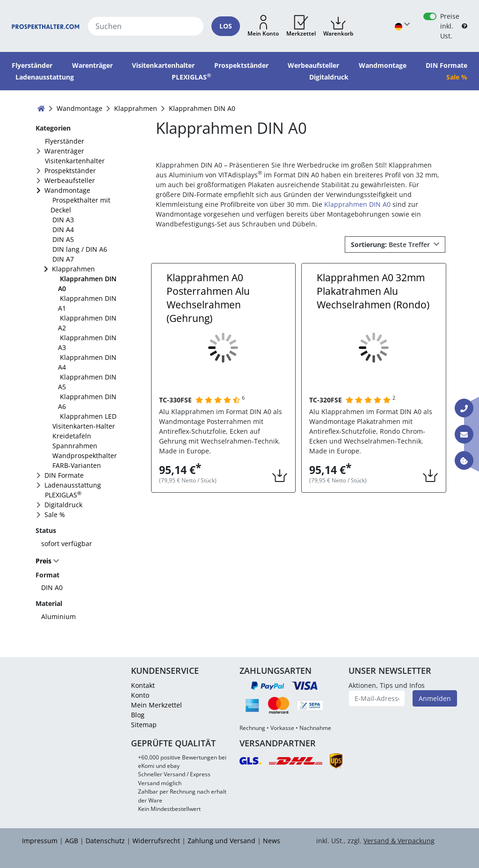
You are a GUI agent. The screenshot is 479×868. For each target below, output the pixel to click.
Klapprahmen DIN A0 (87, 284)
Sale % (55, 514)
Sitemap (144, 725)
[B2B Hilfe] (464, 26)
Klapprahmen (73, 269)
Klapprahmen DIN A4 (87, 362)
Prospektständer (70, 171)
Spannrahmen (75, 446)
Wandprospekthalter (85, 456)
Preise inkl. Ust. (450, 26)
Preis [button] (44, 561)
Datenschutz (105, 841)
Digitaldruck (63, 505)
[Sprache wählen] (402, 26)
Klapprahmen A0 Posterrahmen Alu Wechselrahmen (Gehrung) (208, 298)
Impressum (40, 841)
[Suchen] (146, 26)
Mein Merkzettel (156, 705)
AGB (72, 841)
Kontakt (143, 685)
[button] (263, 26)
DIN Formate (64, 475)
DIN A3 (63, 220)
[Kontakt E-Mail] (464, 434)
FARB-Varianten (77, 465)
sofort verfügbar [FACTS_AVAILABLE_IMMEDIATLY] (67, 543)
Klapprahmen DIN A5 (87, 382)
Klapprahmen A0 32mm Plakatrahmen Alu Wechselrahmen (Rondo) (373, 291)
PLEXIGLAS (63, 495)
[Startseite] (46, 26)
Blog (138, 715)
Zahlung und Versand (221, 841)
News (272, 841)
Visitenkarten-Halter (84, 426)
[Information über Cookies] (464, 460)
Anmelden (435, 698)
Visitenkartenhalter (75, 161)
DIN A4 (63, 230)
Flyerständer (65, 141)
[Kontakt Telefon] (464, 408)
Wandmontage (67, 190)
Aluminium (58, 616)
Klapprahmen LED (88, 416)
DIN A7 (63, 259)
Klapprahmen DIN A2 (87, 323)
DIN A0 (52, 587)
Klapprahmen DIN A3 (87, 343)
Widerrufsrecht (156, 841)
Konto (140, 695)
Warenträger (64, 151)
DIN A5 (63, 239)
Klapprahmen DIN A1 (87, 303)
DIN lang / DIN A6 (80, 249)
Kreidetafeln (72, 436)
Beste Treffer (391, 244)
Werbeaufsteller (70, 180)
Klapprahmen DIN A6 (87, 401)
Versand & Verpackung (399, 841)
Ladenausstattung (73, 485)
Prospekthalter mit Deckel (80, 205)
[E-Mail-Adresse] (377, 698)
